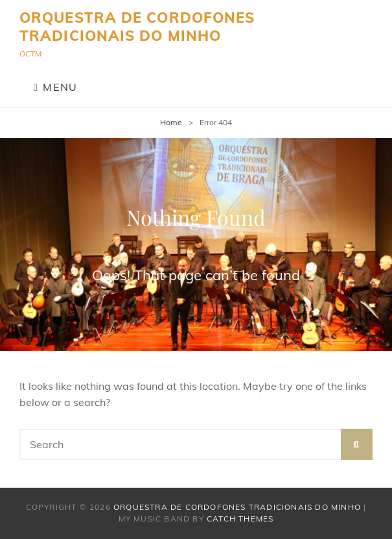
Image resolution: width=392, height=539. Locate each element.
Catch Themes (240, 519)
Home (171, 122)
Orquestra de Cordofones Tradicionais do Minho (137, 27)
